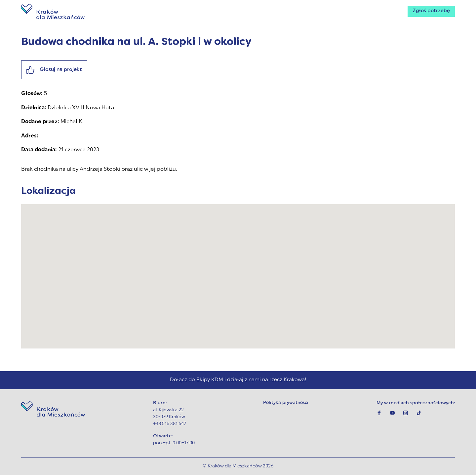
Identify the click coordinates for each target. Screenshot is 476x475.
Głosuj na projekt (55, 70)
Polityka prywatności (286, 403)
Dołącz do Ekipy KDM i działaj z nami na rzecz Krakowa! (238, 380)
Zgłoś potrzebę (430, 12)
